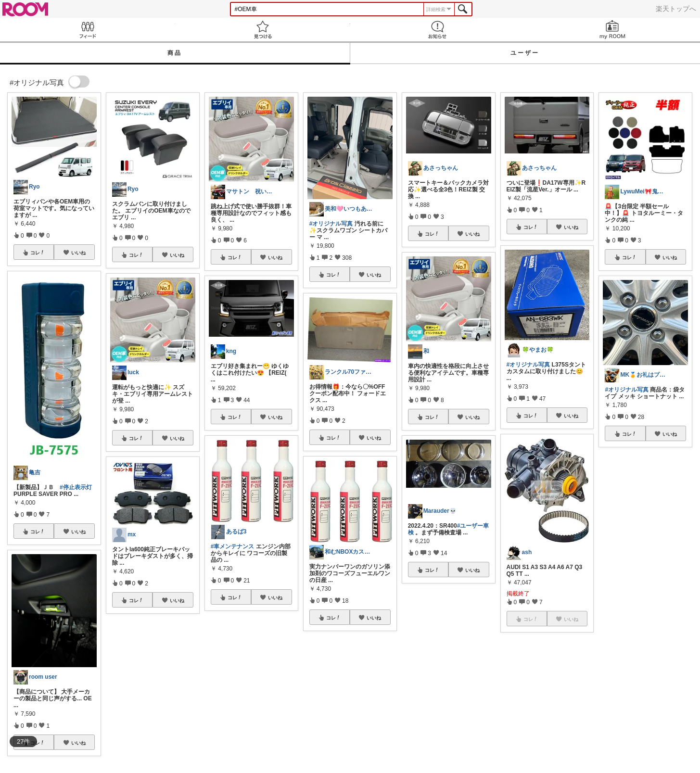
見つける (263, 30)
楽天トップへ (676, 9)
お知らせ (438, 30)
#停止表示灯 (76, 487)
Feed (88, 30)
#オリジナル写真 (331, 224)
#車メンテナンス (233, 546)
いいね (78, 253)
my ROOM (612, 30)
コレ (38, 253)
